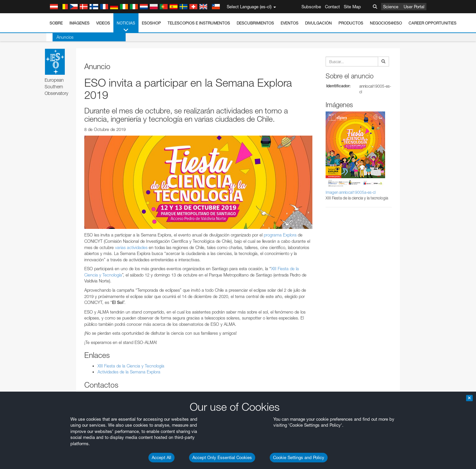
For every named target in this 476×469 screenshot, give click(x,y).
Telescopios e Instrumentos (199, 23)
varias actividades (131, 247)
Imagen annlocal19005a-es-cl (351, 192)
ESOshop (151, 23)
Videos (103, 23)
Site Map (352, 7)
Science (391, 7)
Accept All (161, 457)
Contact (332, 7)
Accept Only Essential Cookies (222, 457)
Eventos (290, 23)
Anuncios (59, 37)
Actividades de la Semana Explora (129, 372)
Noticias (126, 27)
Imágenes (79, 23)
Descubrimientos (255, 23)
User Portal (414, 7)
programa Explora (280, 235)
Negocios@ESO (386, 23)
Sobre (56, 23)
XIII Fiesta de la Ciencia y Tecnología (131, 366)
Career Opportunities (433, 23)
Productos (351, 23)
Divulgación (318, 23)
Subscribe (311, 7)
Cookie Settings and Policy (299, 457)
